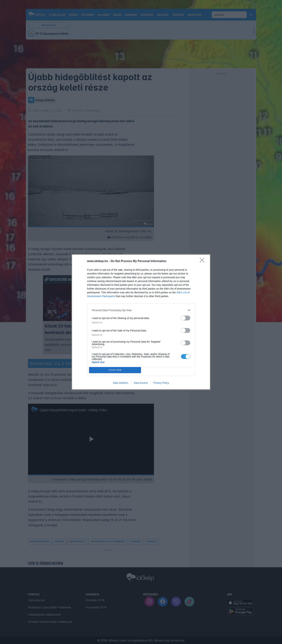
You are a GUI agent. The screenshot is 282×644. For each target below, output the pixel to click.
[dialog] (141, 322)
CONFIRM (115, 370)
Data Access (141, 383)
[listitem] (141, 310)
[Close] (203, 261)
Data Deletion (121, 383)
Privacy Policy (161, 383)
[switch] (186, 318)
